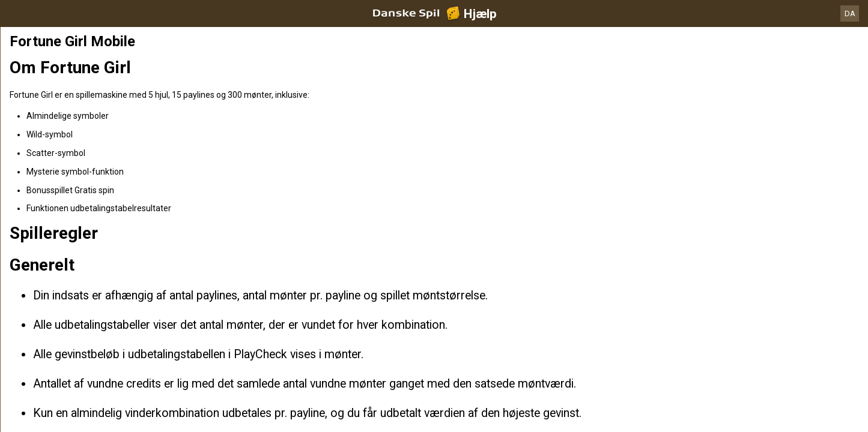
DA (850, 13)
